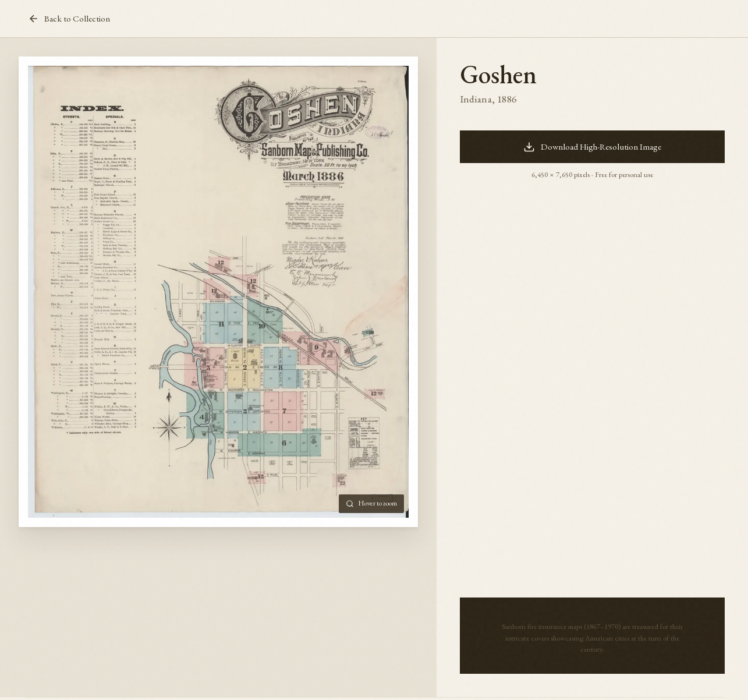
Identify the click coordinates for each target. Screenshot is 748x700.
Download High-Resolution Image (592, 147)
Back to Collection (69, 19)
